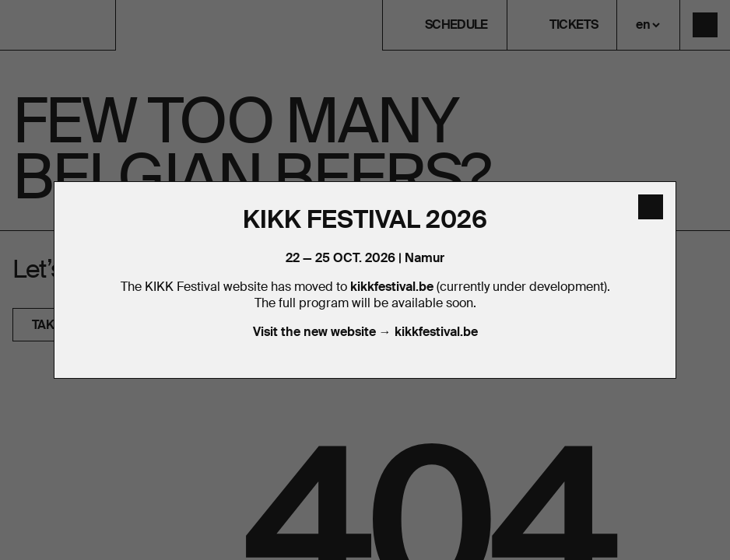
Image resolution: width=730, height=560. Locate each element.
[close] (651, 207)
